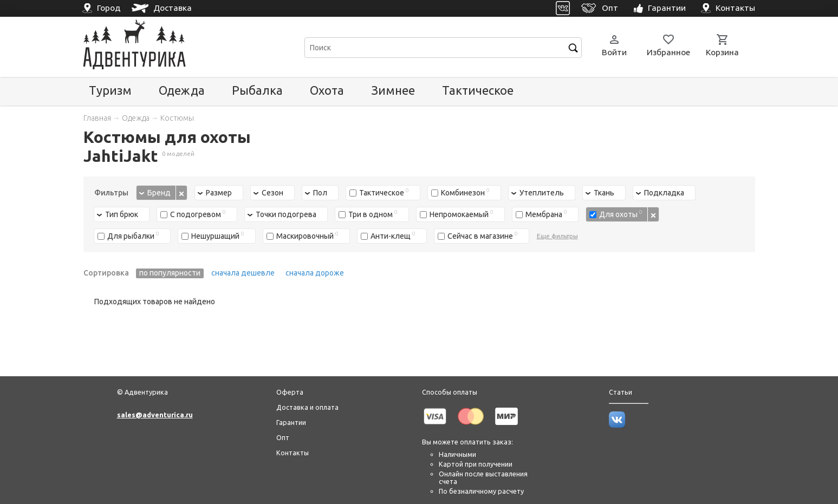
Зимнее (393, 90)
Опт (283, 437)
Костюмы (177, 118)
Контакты (293, 453)
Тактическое (478, 90)
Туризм (110, 90)
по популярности (170, 273)
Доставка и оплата (307, 407)
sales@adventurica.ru (155, 415)
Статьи (621, 392)
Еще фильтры (557, 236)
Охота (327, 90)
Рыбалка (257, 90)
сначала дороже (315, 273)
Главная (97, 118)
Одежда (182, 90)
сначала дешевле (243, 273)
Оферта (290, 392)
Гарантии (291, 422)
